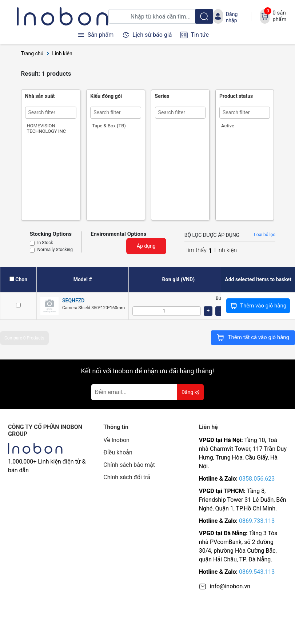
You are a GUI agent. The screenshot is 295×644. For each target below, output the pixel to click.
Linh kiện (62, 53)
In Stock (45, 243)
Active (228, 126)
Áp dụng (146, 246)
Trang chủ (32, 53)
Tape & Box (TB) (109, 126)
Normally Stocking (55, 250)
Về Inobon (116, 440)
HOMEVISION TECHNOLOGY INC (47, 128)
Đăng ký (191, 392)
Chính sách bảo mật (129, 465)
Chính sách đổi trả (127, 477)
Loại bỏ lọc (264, 235)
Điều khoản (118, 452)
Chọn (21, 279)
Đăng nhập (232, 17)
